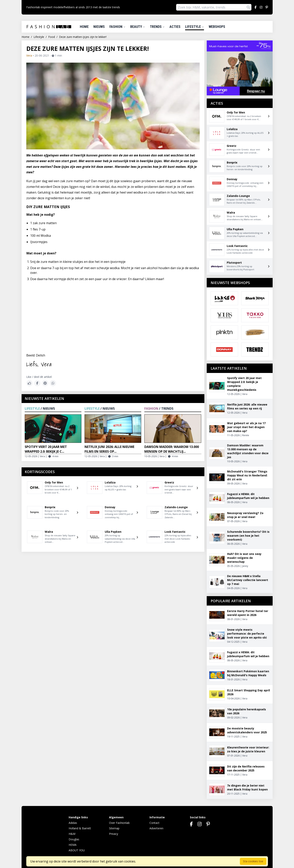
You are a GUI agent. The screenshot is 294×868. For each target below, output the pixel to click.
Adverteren (156, 828)
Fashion (117, 27)
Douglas (74, 839)
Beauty (138, 27)
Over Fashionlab (119, 823)
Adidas (73, 823)
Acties (175, 27)
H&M (72, 834)
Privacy (114, 834)
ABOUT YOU (77, 850)
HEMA (73, 845)
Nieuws (99, 27)
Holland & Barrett (80, 828)
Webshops (217, 27)
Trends (157, 27)
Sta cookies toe (253, 861)
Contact (154, 823)
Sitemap (114, 828)
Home (84, 27)
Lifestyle (195, 27)
